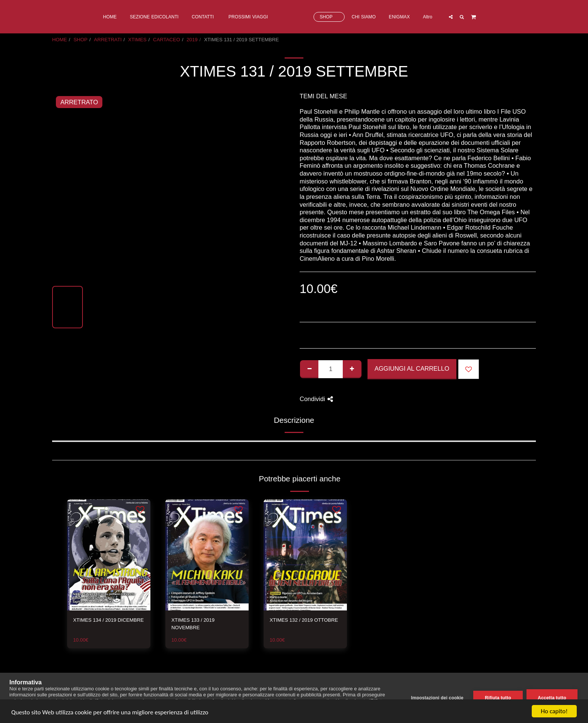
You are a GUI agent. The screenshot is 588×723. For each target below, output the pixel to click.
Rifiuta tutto (498, 698)
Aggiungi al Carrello (412, 368)
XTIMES (137, 40)
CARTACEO (166, 40)
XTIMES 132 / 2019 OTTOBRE (304, 620)
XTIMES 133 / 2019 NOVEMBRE (193, 624)
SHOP (80, 40)
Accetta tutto (552, 698)
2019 (192, 40)
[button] (481, 17)
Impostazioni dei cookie (437, 698)
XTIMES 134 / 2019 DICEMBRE (108, 620)
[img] (109, 555)
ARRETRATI (108, 40)
